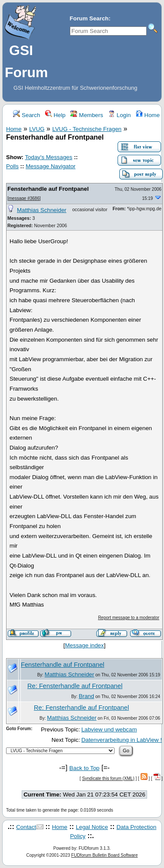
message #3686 (24, 198)
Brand (86, 696)
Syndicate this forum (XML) (108, 778)
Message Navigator (51, 166)
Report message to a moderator (129, 618)
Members (87, 115)
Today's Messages (48, 157)
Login (119, 115)
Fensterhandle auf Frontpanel (48, 189)
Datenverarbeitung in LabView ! (121, 740)
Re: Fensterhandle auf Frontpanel (75, 686)
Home (148, 115)
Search (26, 115)
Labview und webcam (109, 729)
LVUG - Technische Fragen (87, 129)
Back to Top (84, 768)
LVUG (37, 129)
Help (55, 115)
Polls (12, 166)
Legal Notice (92, 827)
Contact (26, 827)
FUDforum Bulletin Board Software (104, 855)
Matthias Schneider (42, 210)
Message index (85, 645)
